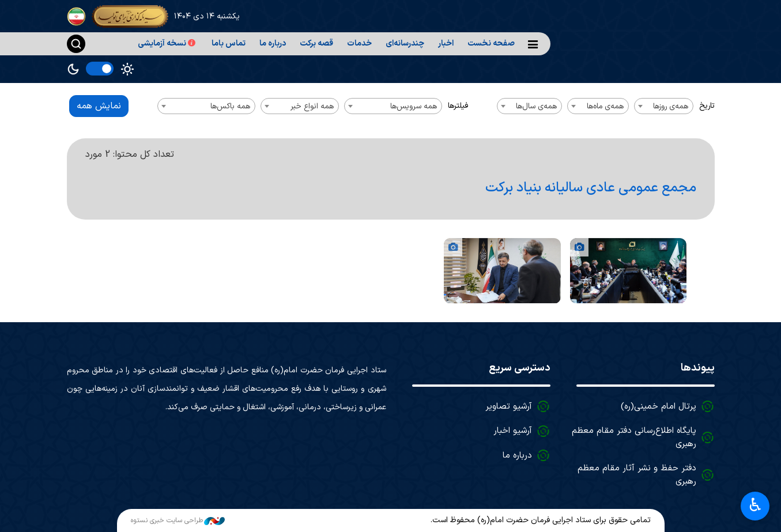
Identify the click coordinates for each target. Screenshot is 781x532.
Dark (73, 69)
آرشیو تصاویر (509, 407)
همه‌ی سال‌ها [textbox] (536, 106)
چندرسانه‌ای (405, 44)
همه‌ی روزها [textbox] (671, 106)
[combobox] (664, 106)
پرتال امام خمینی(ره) (659, 407)
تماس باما (229, 44)
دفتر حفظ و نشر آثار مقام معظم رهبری (637, 475)
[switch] (100, 69)
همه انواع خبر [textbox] (312, 106)
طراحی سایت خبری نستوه (178, 520)
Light (127, 69)
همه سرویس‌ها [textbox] (414, 106)
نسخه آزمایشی (168, 44)
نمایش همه (99, 106)
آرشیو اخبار (513, 431)
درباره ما (273, 44)
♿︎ (755, 505)
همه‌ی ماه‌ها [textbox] (605, 106)
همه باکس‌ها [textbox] (230, 106)
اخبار (446, 44)
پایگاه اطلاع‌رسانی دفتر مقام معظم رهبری (634, 437)
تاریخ (707, 106)
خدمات (359, 44)
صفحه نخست (491, 44)
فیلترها (458, 106)
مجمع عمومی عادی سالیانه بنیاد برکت (591, 188)
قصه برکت (316, 44)
